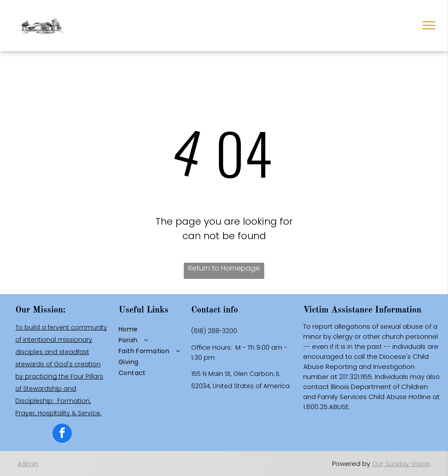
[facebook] (62, 434)
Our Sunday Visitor (401, 464)
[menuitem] (152, 329)
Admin (28, 464)
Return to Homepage (224, 268)
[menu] (429, 25)
